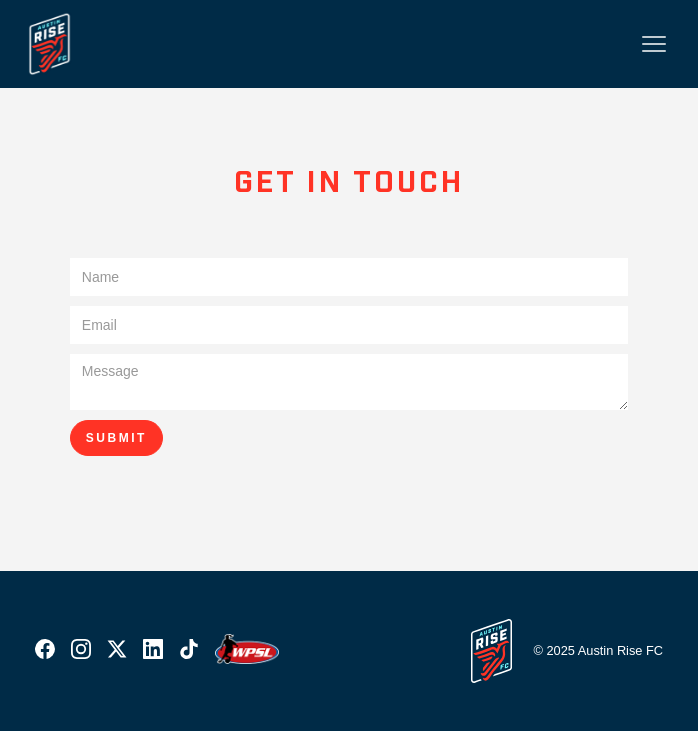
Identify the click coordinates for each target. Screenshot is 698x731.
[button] (654, 44)
